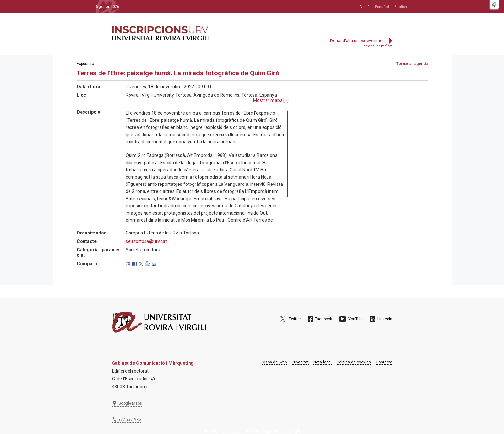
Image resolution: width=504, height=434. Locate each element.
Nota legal (323, 362)
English (401, 7)
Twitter (295, 319)
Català (365, 7)
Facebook (323, 319)
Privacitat (300, 362)
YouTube (356, 319)
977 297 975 (130, 419)
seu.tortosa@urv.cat (146, 241)
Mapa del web (275, 362)
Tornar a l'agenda (412, 64)
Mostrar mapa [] (271, 100)
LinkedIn (385, 319)
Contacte (384, 362)
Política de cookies (354, 362)
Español (382, 7)
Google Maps (130, 403)
